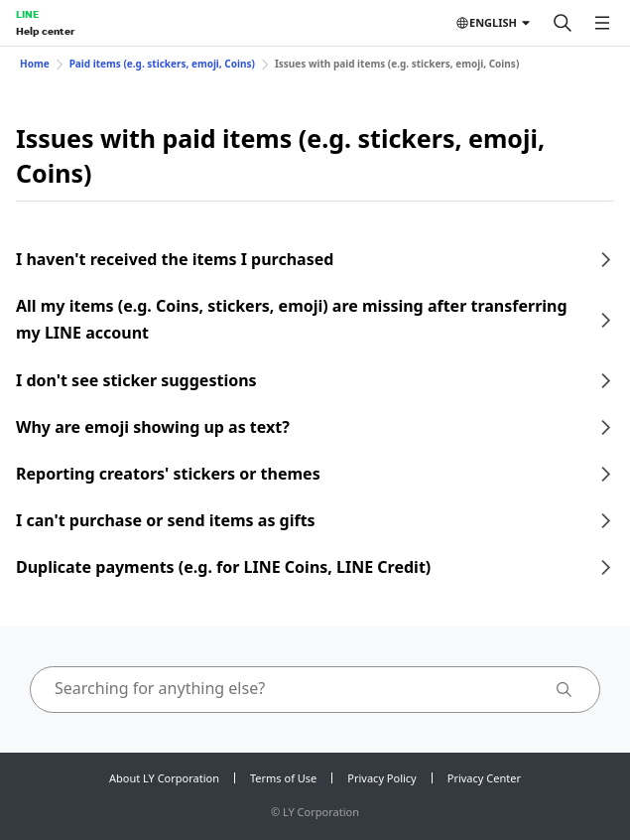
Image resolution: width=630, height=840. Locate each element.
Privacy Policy (381, 778)
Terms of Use (283, 778)
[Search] (563, 23)
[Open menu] (602, 23)
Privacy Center (484, 778)
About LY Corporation (164, 778)
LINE (27, 14)
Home (35, 64)
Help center (45, 31)
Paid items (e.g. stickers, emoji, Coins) (162, 64)
